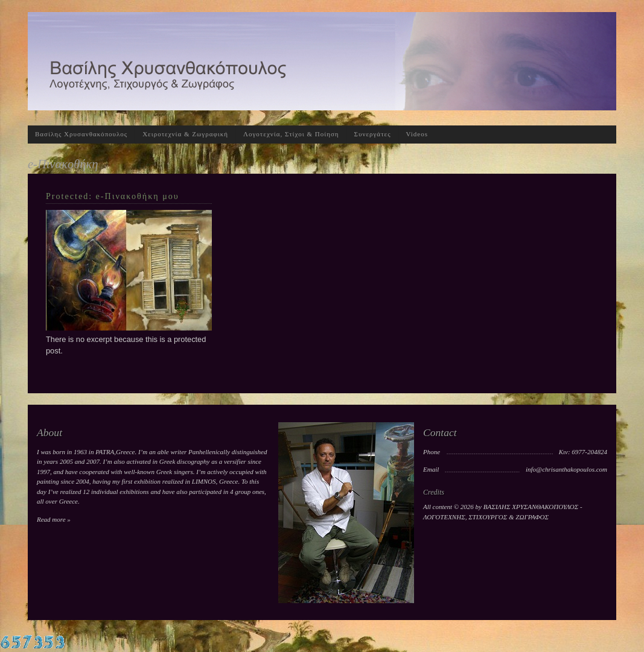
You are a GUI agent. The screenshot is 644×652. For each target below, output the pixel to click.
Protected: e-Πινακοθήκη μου (113, 196)
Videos (417, 134)
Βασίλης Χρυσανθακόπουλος (81, 134)
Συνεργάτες (373, 134)
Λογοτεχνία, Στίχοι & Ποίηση (291, 134)
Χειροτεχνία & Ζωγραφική (185, 134)
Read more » (54, 519)
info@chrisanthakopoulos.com (566, 469)
